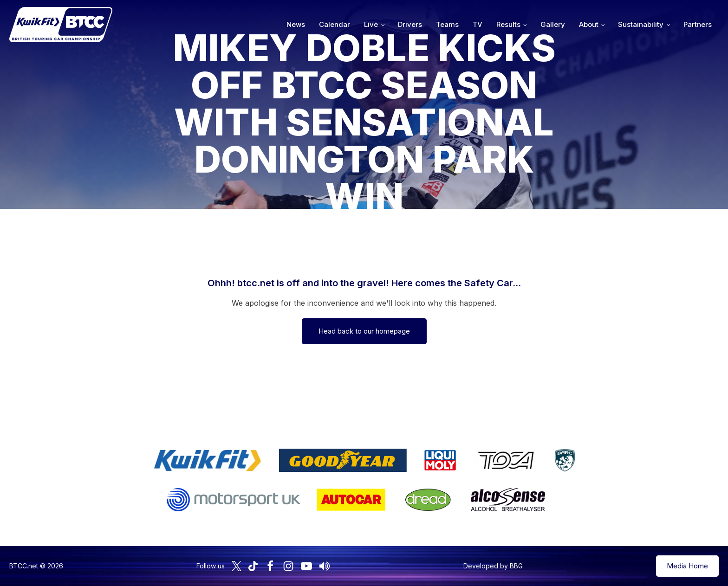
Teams (447, 24)
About (589, 24)
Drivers (410, 24)
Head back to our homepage (364, 331)
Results (508, 24)
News (296, 24)
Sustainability (641, 24)
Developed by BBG (493, 566)
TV (478, 24)
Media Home (687, 566)
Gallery (553, 24)
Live (371, 24)
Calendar (335, 24)
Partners (698, 24)
